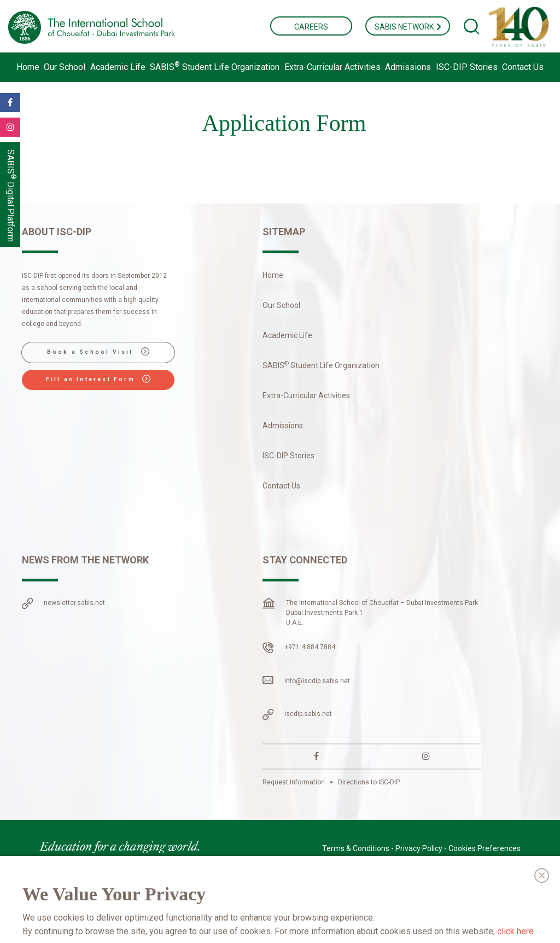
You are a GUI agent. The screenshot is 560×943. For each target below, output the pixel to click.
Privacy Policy (419, 848)
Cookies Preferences (485, 848)
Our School (65, 67)
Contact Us (523, 67)
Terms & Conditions (356, 848)
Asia (47, 881)
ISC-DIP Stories (467, 67)
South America (130, 868)
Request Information (294, 782)
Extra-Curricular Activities (332, 67)
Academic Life (118, 67)
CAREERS (311, 27)
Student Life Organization (215, 67)
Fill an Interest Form (98, 379)
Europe (183, 868)
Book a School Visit (98, 351)
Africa (220, 868)
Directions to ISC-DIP (369, 782)
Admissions (408, 67)
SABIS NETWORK (408, 27)
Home (28, 67)
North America (65, 868)
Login (511, 867)
